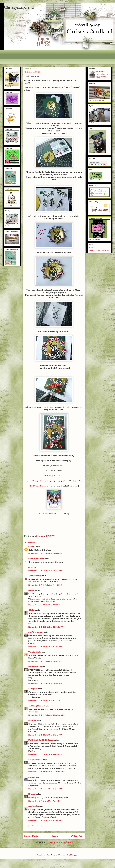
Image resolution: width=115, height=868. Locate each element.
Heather (32, 720)
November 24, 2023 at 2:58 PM (45, 735)
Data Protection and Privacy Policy (99, 250)
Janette (32, 590)
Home (54, 836)
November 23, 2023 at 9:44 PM (45, 585)
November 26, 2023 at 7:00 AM (46, 772)
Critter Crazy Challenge (36, 481)
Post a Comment (35, 826)
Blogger (74, 855)
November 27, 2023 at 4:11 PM (44, 801)
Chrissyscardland (19, 7)
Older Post (77, 836)
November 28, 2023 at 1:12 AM (45, 821)
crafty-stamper (36, 632)
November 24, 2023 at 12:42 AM (46, 627)
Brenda (32, 794)
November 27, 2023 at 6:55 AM (45, 789)
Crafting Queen (36, 706)
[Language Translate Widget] (98, 162)
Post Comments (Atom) (61, 842)
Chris (31, 610)
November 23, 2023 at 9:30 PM (45, 571)
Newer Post (31, 836)
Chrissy (100, 72)
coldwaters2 (35, 666)
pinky (31, 777)
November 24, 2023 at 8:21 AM (45, 701)
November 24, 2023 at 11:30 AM (46, 715)
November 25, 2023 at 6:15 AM (45, 754)
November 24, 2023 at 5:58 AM (45, 661)
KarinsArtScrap (36, 559)
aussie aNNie (35, 576)
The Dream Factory (38, 486)
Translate (101, 164)
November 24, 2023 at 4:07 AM (45, 647)
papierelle (33, 806)
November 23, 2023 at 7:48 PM (45, 553)
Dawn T (32, 547)
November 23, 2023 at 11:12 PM (45, 605)
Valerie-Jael (34, 652)
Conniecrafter (35, 760)
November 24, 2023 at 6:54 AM (45, 683)
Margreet (33, 689)
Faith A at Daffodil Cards (41, 740)
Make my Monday (48, 514)
